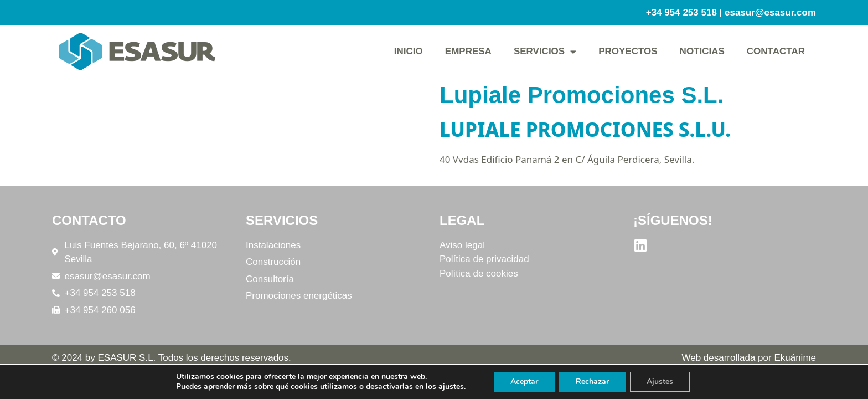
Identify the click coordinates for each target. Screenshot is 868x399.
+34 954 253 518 (681, 12)
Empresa (468, 51)
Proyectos (628, 51)
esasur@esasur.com (770, 12)
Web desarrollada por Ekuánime (749, 358)
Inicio (409, 51)
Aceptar (524, 382)
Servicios (545, 52)
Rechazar (592, 382)
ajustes (451, 387)
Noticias (702, 51)
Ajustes (660, 382)
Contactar (776, 51)
